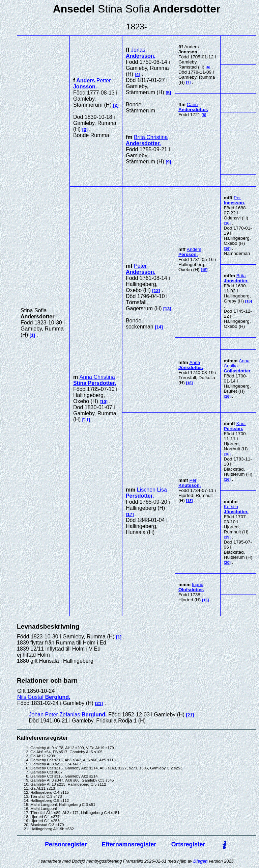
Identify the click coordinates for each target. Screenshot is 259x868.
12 (156, 291)
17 (130, 514)
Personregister (66, 844)
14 (159, 327)
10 (104, 402)
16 (227, 223)
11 (86, 420)
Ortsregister (188, 844)
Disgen (200, 861)
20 (227, 562)
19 (227, 537)
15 (204, 270)
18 (189, 501)
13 (167, 309)
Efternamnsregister (129, 844)
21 (99, 703)
